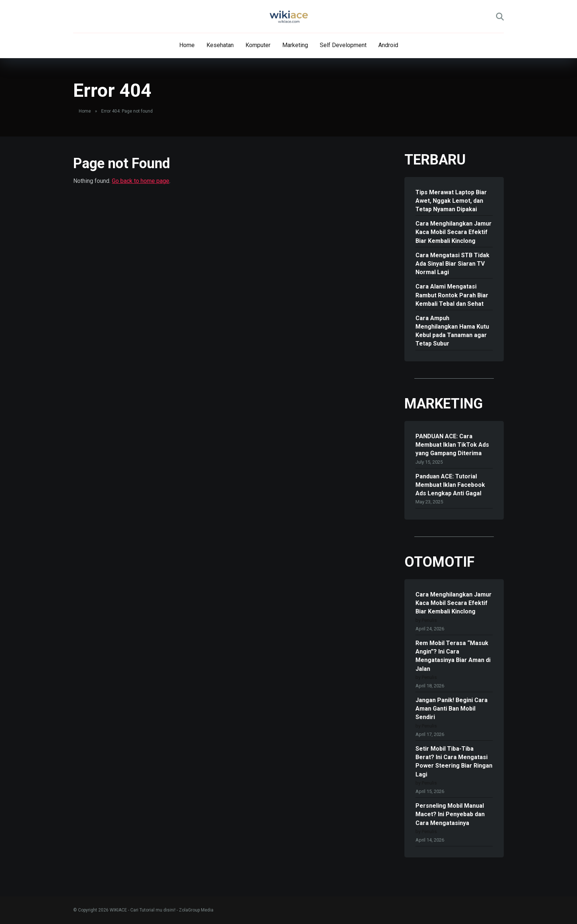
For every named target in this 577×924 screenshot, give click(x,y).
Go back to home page (141, 181)
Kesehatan (220, 45)
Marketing (295, 45)
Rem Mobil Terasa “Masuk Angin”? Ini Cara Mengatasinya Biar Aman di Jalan (453, 656)
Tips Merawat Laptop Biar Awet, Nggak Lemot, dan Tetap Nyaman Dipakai (451, 201)
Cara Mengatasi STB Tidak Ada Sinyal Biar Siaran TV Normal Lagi (452, 264)
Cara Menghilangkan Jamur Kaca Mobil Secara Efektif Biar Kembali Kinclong (454, 232)
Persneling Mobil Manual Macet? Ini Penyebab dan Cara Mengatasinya (450, 814)
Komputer (258, 45)
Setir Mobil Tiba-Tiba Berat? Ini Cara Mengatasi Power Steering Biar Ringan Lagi (454, 762)
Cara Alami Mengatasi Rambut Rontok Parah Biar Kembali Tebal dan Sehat (452, 295)
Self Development (343, 45)
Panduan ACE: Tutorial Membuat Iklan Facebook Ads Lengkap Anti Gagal (450, 485)
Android (388, 45)
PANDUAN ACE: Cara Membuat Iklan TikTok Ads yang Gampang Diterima (452, 445)
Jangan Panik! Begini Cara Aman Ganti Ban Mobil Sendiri (452, 709)
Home (187, 45)
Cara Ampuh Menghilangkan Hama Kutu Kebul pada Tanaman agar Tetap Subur (452, 331)
